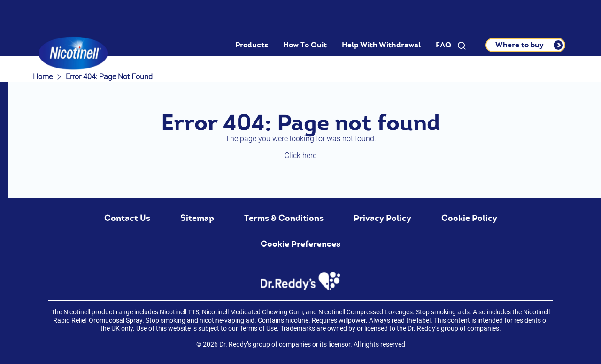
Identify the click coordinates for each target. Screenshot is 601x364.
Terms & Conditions (284, 218)
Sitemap (197, 218)
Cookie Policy (469, 218)
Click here (300, 155)
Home (43, 77)
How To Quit (305, 45)
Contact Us (127, 218)
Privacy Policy (382, 218)
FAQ (443, 45)
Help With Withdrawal (381, 45)
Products (252, 45)
